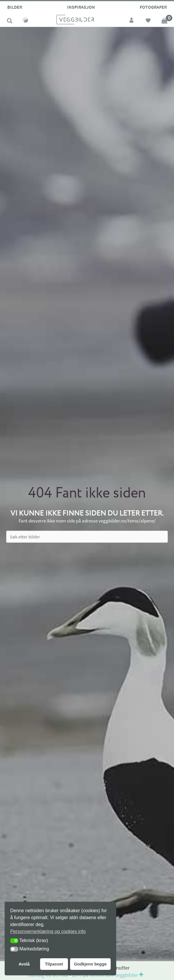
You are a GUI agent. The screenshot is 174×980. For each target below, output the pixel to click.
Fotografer (153, 7)
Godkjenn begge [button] (90, 964)
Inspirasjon (81, 7)
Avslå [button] (24, 964)
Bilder (15, 7)
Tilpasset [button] (54, 964)
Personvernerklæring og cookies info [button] (48, 931)
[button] (14, 941)
